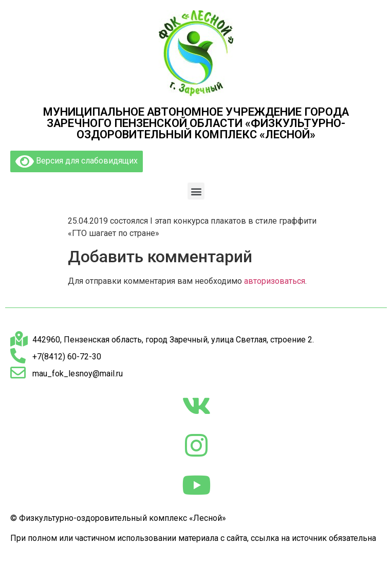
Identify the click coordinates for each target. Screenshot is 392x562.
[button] (196, 191)
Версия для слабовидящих (77, 161)
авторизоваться (275, 281)
